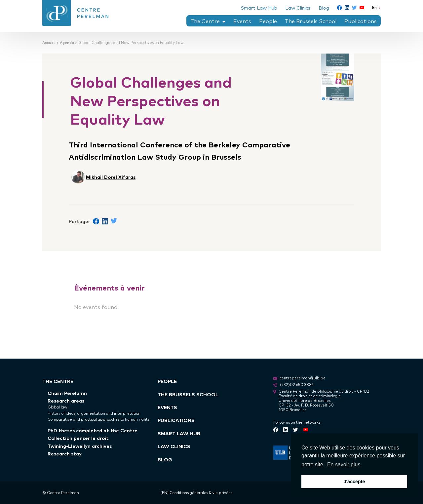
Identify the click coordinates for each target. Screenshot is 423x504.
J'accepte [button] (354, 482)
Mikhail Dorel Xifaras (111, 177)
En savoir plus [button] (344, 465)
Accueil (49, 42)
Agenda (67, 42)
